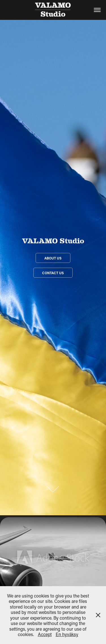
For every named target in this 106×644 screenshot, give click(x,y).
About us (53, 258)
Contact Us (53, 273)
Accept (45, 634)
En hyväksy (67, 634)
